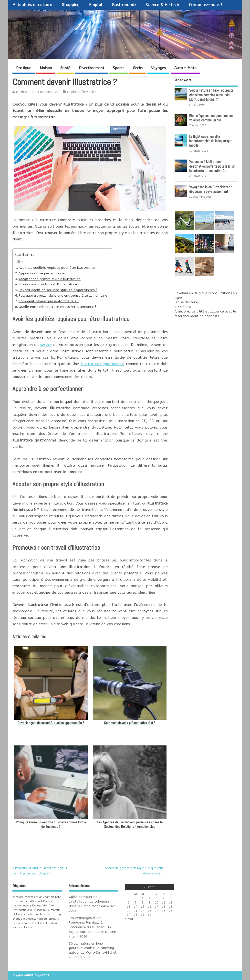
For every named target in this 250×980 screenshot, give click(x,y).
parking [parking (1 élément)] (56, 914)
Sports (119, 68)
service (46, 345)
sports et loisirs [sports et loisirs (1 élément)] (22, 927)
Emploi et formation (82, 92)
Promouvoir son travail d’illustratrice (48, 284)
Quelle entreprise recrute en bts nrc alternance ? (57, 307)
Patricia (22, 92)
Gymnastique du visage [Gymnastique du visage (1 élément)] (27, 910)
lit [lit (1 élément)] (14, 914)
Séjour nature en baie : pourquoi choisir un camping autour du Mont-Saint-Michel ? (211, 95)
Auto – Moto (185, 68)
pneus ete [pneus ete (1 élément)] (19, 919)
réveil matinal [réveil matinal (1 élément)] (49, 923)
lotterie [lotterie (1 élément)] (28, 914)
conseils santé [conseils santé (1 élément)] (33, 901)
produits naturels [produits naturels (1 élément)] (37, 919)
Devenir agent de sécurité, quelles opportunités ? (58, 290)
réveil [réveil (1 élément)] (36, 923)
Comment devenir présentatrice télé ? (49, 301)
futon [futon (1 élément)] (52, 906)
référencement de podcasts (197, 316)
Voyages (158, 68)
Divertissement (92, 68)
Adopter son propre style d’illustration (50, 279)
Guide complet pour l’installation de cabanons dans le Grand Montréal (89, 902)
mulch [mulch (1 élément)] (38, 914)
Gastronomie (124, 5)
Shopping (71, 5)
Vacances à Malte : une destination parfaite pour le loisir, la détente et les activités (212, 166)
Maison (46, 68)
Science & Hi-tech (162, 5)
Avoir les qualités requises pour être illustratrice (57, 268)
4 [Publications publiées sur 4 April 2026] (164, 898)
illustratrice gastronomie (102, 364)
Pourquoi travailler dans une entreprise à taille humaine (63, 296)
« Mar (129, 919)
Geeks (138, 68)
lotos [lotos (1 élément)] (19, 914)
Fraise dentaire (186, 302)
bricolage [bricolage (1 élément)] (18, 897)
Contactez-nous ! (205, 5)
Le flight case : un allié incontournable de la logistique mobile (211, 141)
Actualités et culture (32, 5)
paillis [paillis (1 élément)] (47, 914)
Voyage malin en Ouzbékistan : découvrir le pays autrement (210, 189)
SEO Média (183, 307)
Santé (65, 68)
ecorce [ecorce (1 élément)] (27, 906)
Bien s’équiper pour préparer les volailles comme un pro (211, 118)
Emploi (95, 5)
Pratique (24, 68)
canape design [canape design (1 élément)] (34, 897)
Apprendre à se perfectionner (42, 273)
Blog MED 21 (37, 28)
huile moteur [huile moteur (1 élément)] (52, 910)
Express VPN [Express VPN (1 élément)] (40, 906)
